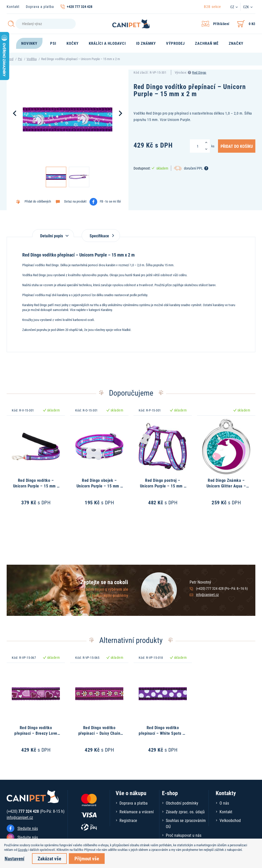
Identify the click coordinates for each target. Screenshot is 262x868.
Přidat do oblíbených (38, 201)
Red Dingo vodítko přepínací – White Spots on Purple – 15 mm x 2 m (163, 733)
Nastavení (14, 858)
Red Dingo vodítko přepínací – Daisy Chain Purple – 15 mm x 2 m (99, 733)
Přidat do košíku (237, 146)
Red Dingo (199, 72)
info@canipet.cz (207, 594)
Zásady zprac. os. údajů (185, 812)
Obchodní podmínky (182, 803)
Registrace (128, 820)
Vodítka (32, 59)
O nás (224, 803)
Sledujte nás (28, 828)
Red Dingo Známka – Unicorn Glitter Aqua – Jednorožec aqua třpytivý (226, 486)
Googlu (23, 850)
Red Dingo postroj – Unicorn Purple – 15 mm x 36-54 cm (163, 486)
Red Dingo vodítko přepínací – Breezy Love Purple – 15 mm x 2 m (36, 733)
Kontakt (13, 7)
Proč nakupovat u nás (184, 835)
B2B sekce (212, 7)
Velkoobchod (230, 820)
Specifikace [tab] (101, 236)
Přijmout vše (87, 858)
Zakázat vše (49, 858)
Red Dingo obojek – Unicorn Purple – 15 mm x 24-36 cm (99, 486)
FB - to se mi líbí (110, 201)
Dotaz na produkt (75, 201)
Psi (20, 59)
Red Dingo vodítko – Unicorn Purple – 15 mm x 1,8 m (36, 486)
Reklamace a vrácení (137, 812)
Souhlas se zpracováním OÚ (186, 823)
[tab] (53, 233)
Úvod (10, 59)
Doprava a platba (40, 7)
